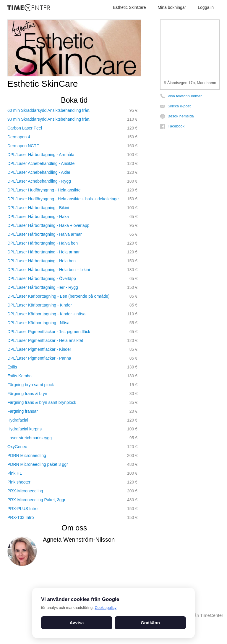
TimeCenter (212, 615)
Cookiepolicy (106, 608)
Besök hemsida (181, 116)
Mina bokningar (172, 7)
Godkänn (150, 623)
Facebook (176, 126)
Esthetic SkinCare (129, 7)
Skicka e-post (179, 106)
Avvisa (77, 623)
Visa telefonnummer (185, 96)
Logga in (206, 7)
